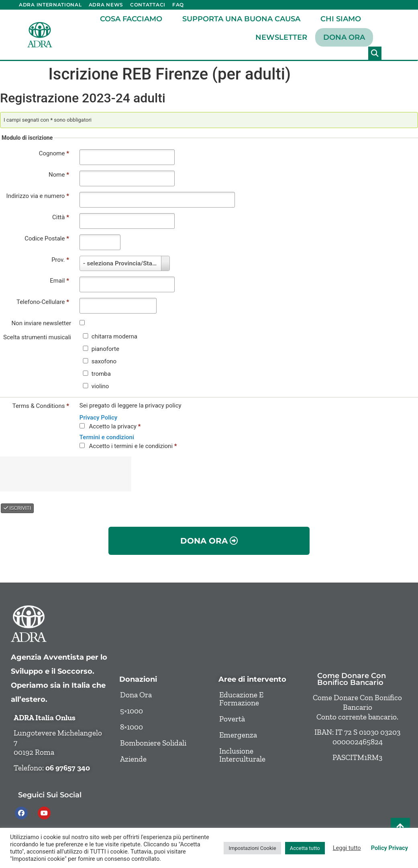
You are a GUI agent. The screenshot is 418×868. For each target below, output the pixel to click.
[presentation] (68, 473)
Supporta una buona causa (243, 19)
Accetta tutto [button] (305, 848)
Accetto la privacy (115, 426)
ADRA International (50, 5)
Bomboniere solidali (153, 743)
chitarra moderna (114, 337)
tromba (101, 374)
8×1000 (132, 727)
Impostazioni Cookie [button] (252, 848)
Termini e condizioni (107, 437)
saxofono (104, 362)
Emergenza (238, 735)
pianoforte (105, 349)
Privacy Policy (98, 418)
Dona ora (344, 37)
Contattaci (148, 5)
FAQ (178, 5)
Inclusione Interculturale (242, 755)
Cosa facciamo (133, 19)
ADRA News (106, 5)
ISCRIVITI (17, 508)
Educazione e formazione (241, 699)
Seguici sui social (50, 795)
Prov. (60, 260)
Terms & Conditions (41, 406)
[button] (375, 53)
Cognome (54, 153)
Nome (59, 175)
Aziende (133, 759)
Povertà (232, 719)
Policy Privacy (389, 848)
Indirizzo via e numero (38, 196)
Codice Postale (47, 238)
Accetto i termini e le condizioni (133, 446)
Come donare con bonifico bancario (352, 679)
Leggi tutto (347, 848)
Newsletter (281, 37)
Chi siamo (343, 19)
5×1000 (132, 711)
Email (59, 281)
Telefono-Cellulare (43, 302)
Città (61, 217)
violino (100, 386)
